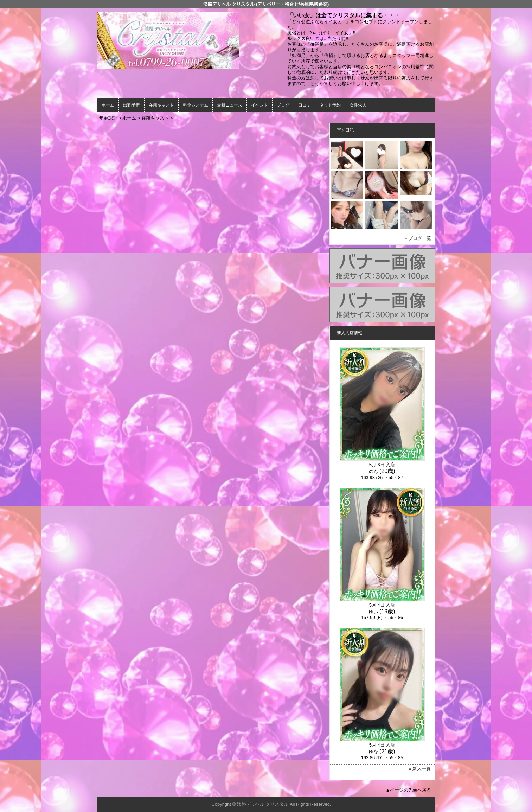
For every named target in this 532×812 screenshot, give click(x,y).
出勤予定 (132, 105)
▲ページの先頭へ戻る (409, 790)
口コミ (305, 105)
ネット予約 (330, 105)
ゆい (373, 612)
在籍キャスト (161, 105)
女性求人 (358, 105)
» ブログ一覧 (418, 238)
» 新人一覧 (420, 769)
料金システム (196, 105)
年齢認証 (108, 118)
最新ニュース (230, 105)
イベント (259, 105)
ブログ (283, 105)
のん (373, 471)
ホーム (108, 105)
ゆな (373, 752)
